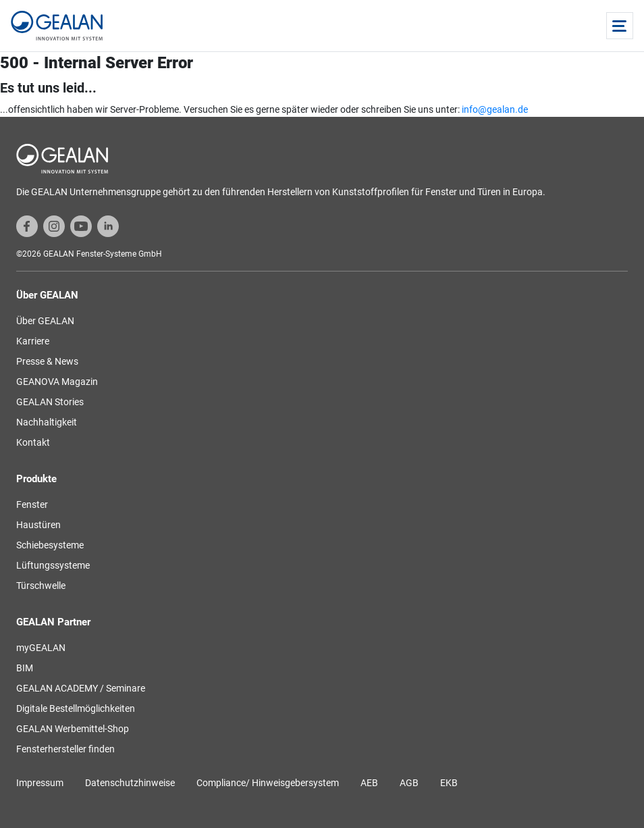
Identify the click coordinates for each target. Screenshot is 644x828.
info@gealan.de (495, 109)
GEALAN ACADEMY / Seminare (81, 688)
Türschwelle (41, 586)
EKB (449, 783)
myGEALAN (41, 648)
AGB (409, 783)
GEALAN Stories (50, 402)
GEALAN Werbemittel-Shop (73, 729)
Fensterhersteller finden (65, 749)
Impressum (40, 783)
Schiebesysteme (50, 545)
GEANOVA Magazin (57, 382)
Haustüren (38, 525)
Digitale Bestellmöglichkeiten (76, 708)
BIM (25, 668)
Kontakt (33, 442)
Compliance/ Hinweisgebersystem (268, 783)
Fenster (32, 504)
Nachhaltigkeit (47, 422)
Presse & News (47, 361)
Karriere (33, 341)
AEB (369, 783)
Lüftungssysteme (53, 565)
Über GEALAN (45, 321)
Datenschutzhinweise (130, 783)
